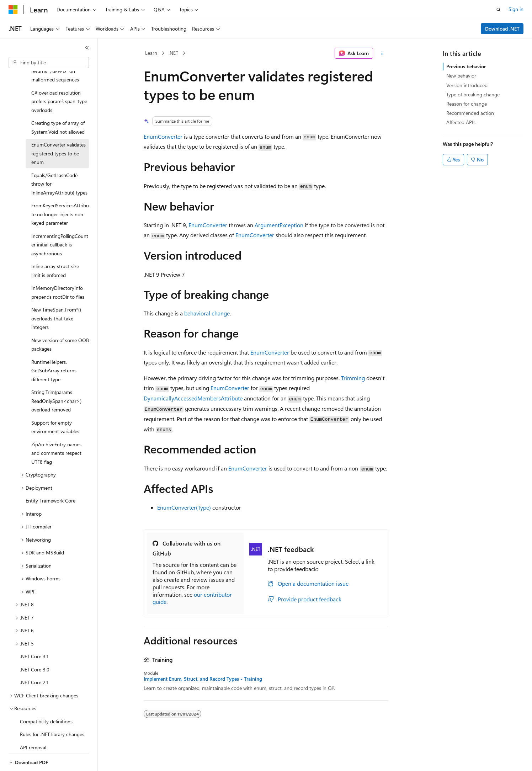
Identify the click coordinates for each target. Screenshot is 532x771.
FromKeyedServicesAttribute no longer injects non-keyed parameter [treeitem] (60, 190)
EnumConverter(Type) (184, 507)
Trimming (353, 378)
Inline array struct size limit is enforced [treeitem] (55, 246)
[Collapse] (87, 48)
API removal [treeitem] (33, 723)
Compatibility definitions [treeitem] (46, 697)
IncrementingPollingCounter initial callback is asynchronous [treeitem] (60, 220)
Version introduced (467, 85)
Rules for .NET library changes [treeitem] (52, 710)
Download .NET (502, 29)
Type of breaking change (473, 94)
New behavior (461, 76)
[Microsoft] (13, 10)
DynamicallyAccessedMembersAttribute (193, 398)
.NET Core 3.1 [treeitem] (34, 632)
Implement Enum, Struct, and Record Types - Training (203, 679)
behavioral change (207, 313)
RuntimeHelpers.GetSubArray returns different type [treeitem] (54, 346)
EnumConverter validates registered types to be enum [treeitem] (58, 129)
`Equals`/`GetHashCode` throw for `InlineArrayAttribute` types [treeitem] (59, 159)
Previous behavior (466, 66)
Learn (151, 53)
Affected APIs (461, 122)
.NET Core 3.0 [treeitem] (35, 645)
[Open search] (499, 10)
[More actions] (382, 53)
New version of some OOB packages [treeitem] (60, 320)
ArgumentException (279, 225)
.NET (173, 53)
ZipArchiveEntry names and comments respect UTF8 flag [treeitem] (56, 429)
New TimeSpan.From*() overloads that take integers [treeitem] (56, 294)
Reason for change (467, 104)
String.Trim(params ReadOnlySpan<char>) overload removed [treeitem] (56, 376)
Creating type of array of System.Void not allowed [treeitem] (58, 103)
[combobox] (49, 63)
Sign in (516, 9)
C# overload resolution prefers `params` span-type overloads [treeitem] (59, 77)
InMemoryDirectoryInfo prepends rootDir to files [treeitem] (58, 268)
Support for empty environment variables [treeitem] (55, 403)
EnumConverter (163, 136)
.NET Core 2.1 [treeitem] (34, 658)
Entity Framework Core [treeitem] (50, 476)
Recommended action (470, 113)
